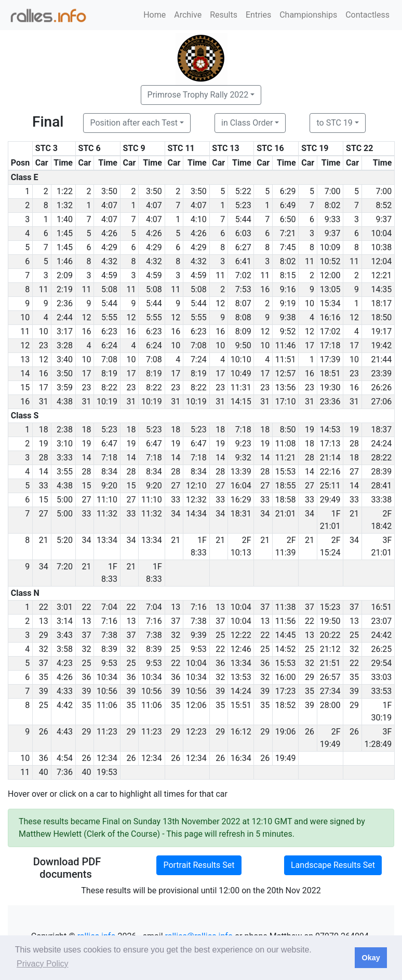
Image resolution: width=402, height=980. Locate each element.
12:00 (330, 275)
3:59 (65, 387)
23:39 (381, 373)
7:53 (243, 289)
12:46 (241, 649)
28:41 (381, 486)
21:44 (381, 359)
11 (310, 261)
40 (44, 772)
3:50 (109, 191)
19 (310, 430)
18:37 (381, 430)
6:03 (243, 233)
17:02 (330, 331)
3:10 (65, 444)
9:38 (288, 317)
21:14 (330, 458)
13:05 (330, 289)
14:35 (381, 289)
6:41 (243, 261)
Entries (258, 15)
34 (176, 514)
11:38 (286, 607)
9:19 (288, 303)
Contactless (367, 15)
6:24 (109, 345)
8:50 (288, 430)
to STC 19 (334, 123)
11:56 (286, 621)
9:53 (199, 649)
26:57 (330, 677)
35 (44, 677)
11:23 (107, 732)
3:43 (65, 635)
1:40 (65, 219)
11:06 (107, 705)
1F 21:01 (330, 520)
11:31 (241, 387)
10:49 (241, 373)
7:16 (199, 607)
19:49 (286, 758)
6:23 (109, 331)
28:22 (381, 458)
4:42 (65, 705)
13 (176, 607)
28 (354, 444)
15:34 (330, 303)
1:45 (65, 233)
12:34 (107, 758)
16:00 (286, 677)
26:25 (381, 649)
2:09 (65, 275)
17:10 (286, 401)
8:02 (333, 205)
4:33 (65, 691)
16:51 (381, 607)
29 (44, 635)
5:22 (243, 191)
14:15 (241, 401)
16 (265, 289)
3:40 (65, 359)
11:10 (107, 500)
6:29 (288, 191)
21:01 (286, 514)
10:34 (107, 677)
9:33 (333, 219)
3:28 (65, 345)
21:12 (330, 649)
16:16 (330, 317)
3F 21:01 (381, 546)
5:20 (65, 540)
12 (220, 303)
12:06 (196, 705)
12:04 (381, 261)
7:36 (65, 772)
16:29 (241, 500)
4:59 (109, 275)
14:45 (286, 635)
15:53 (286, 472)
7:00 (333, 191)
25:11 (330, 486)
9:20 (109, 486)
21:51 (330, 663)
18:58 (286, 500)
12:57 (286, 373)
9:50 (243, 345)
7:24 (199, 359)
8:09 (243, 331)
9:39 (199, 635)
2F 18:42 (381, 520)
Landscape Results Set (333, 865)
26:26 (381, 387)
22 (44, 607)
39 (44, 691)
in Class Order (247, 123)
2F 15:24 (330, 546)
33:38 (381, 500)
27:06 (381, 401)
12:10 (196, 486)
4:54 (65, 758)
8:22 (109, 387)
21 (354, 514)
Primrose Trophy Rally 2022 (198, 95)
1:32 (65, 205)
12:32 (196, 500)
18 (44, 430)
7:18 (243, 430)
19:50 (330, 621)
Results (224, 15)
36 (220, 663)
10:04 (381, 233)
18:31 (241, 514)
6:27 (243, 247)
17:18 (330, 345)
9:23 (243, 444)
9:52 (288, 331)
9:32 (243, 458)
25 (220, 635)
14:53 (330, 430)
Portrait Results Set (199, 865)
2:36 (65, 303)
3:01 (65, 607)
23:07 (381, 621)
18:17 (381, 303)
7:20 (65, 567)
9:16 (288, 289)
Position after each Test (133, 123)
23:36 (330, 401)
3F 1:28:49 (378, 738)
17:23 (286, 691)
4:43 (65, 732)
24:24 (381, 444)
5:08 (109, 289)
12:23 (196, 732)
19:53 (107, 772)
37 (265, 607)
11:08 (286, 444)
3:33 (65, 458)
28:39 (381, 472)
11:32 (107, 514)
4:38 (65, 401)
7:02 (243, 275)
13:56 (286, 387)
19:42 (381, 345)
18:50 (381, 317)
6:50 (288, 219)
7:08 (199, 345)
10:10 (241, 359)
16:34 (241, 758)
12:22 (241, 635)
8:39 (109, 649)
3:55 (65, 472)
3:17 (65, 331)
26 (44, 732)
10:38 (381, 247)
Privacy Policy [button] (43, 964)
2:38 (65, 430)
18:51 (330, 373)
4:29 (109, 247)
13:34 (107, 540)
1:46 (65, 261)
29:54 (381, 663)
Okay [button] (371, 958)
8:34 (109, 472)
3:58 (65, 649)
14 (86, 458)
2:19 (65, 289)
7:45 (288, 247)
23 (44, 345)
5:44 (243, 219)
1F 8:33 (199, 546)
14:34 (196, 514)
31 (44, 401)
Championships (308, 15)
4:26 (109, 233)
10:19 (107, 401)
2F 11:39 (286, 546)
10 (310, 303)
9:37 (384, 219)
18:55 (286, 486)
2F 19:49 (330, 738)
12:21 (381, 275)
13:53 (241, 677)
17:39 (330, 359)
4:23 (65, 663)
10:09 (330, 247)
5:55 (109, 317)
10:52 (330, 261)
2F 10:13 (241, 546)
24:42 (381, 635)
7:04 (109, 607)
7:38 (199, 621)
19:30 (330, 387)
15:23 (330, 607)
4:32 (109, 261)
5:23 (243, 205)
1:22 (65, 191)
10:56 (107, 691)
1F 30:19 (381, 711)
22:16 (330, 472)
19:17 (381, 331)
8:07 (243, 303)
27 (354, 472)
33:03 (381, 677)
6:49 (288, 205)
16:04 (241, 486)
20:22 (330, 635)
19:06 (286, 732)
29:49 (330, 500)
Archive (188, 15)
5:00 (65, 500)
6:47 (109, 444)
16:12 (241, 732)
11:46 (286, 345)
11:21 (286, 458)
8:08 (243, 317)
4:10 (199, 219)
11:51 (286, 359)
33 (44, 486)
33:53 (381, 691)
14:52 (286, 649)
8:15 (288, 275)
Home (155, 15)
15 (86, 486)
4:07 (109, 205)
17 (310, 345)
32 (176, 635)
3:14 (65, 621)
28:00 (330, 705)
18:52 (286, 705)
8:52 (384, 205)
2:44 (65, 317)
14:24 (241, 691)
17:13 (330, 444)
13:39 (241, 472)
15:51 (241, 705)
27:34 (330, 691)
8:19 (109, 373)
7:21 (288, 233)
